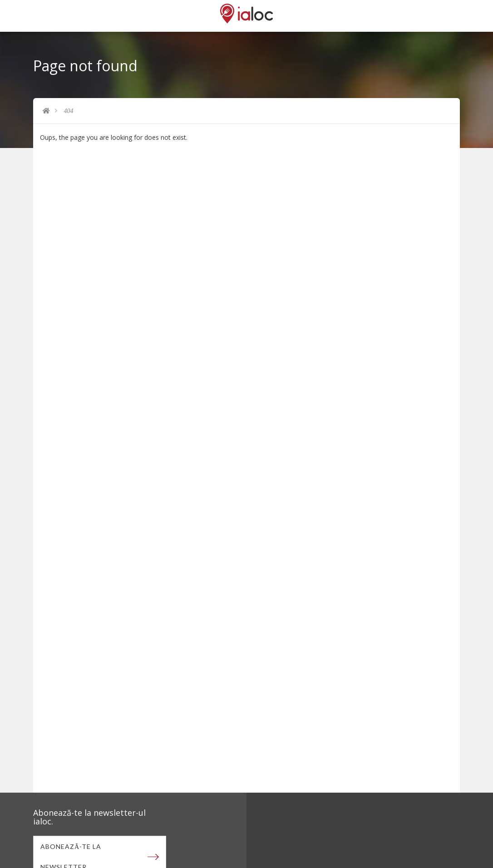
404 (69, 111)
